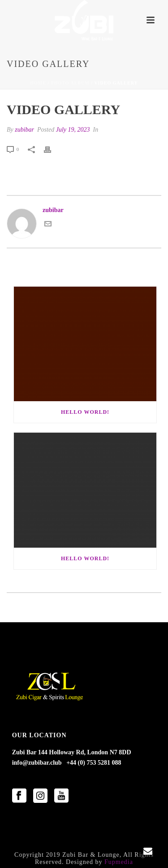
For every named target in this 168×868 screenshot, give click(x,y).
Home (38, 83)
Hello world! (85, 412)
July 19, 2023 (73, 130)
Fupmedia (119, 862)
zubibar (24, 130)
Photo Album (70, 83)
